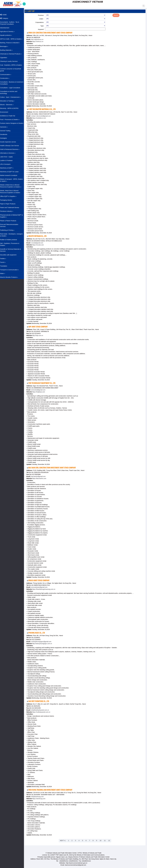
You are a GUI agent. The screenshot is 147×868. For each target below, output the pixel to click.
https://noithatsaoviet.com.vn (43, 712)
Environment (6, 112)
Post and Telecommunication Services (11, 225)
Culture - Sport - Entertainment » (13, 97)
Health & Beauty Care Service (11, 146)
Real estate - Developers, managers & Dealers (13, 235)
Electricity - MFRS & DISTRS (11, 108)
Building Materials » (13, 50)
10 (101, 841)
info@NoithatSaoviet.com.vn (41, 710)
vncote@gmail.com (38, 243)
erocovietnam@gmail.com (40, 587)
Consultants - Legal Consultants (12, 88)
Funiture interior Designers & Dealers (13, 123)
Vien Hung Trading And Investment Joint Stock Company (52, 790)
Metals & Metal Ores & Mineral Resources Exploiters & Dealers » (13, 186)
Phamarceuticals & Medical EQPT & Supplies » (13, 216)
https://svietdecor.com (40, 118)
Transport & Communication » (13, 270)
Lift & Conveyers (7, 164)
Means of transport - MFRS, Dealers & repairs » (13, 180)
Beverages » (13, 46)
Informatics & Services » (13, 153)
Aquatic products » (13, 35)
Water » (13, 273)
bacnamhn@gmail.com (39, 476)
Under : (43, 19)
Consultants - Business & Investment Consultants (13, 83)
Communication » (13, 74)
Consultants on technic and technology (10, 92)
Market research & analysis (10, 175)
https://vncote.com (39, 245)
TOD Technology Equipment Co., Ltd (43, 383)
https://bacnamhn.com (41, 478)
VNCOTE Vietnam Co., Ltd (39, 236)
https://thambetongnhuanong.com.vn (45, 589)
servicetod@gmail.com (39, 390)
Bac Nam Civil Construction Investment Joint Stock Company (53, 468)
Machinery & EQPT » (13, 168)
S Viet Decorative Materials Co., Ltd (43, 109)
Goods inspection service (9, 142)
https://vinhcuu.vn (39, 41)
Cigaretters (5, 58)
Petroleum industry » (13, 211)
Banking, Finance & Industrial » (13, 43)
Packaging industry (7, 200)
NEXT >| (63, 841)
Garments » (13, 127)
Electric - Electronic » (13, 105)
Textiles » (13, 258)
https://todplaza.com (40, 392)
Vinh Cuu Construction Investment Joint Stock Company (52, 33)
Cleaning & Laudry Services (10, 61)
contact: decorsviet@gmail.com (42, 116)
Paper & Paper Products (9, 204)
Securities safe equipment (10, 255)
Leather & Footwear (8, 160)
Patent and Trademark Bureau (11, 208)
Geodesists (5, 134)
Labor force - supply (8, 157)
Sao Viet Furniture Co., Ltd (40, 701)
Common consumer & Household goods (12, 70)
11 (105, 841)
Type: (43, 26)
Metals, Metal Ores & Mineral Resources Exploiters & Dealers (12, 192)
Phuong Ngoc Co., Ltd (38, 633)
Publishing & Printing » (13, 230)
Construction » (13, 78)
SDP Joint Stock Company (39, 327)
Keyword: (42, 29)
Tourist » (13, 262)
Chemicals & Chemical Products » (13, 54)
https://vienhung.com (40, 799)
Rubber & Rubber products (10, 240)
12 (110, 841)
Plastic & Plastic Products (10, 221)
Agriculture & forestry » (13, 31)
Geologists (5, 138)
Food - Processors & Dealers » (13, 119)
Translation (5, 266)
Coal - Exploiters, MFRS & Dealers (12, 65)
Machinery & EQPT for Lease (11, 172)
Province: (42, 15)
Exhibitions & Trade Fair (9, 116)
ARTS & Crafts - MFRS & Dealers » (13, 39)
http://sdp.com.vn (39, 335)
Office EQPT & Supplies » (13, 196)
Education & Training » (13, 101)
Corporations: (41, 22)
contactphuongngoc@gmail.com (42, 642)
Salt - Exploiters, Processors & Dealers (11, 244)
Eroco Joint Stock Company (40, 581)
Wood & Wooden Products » (13, 277)
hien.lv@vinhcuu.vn (38, 39)
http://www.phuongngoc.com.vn (43, 644)
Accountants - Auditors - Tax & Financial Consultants (11, 23)
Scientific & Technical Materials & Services (12, 250)
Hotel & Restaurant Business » (13, 149)
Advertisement (6, 28)
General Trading (7, 131)
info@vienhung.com (38, 797)
